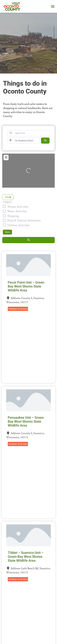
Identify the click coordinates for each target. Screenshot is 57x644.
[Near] (24, 141)
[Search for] (28, 133)
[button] (53, 7)
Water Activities (17, 211)
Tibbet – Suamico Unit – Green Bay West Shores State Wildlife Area (26, 557)
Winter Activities (18, 207)
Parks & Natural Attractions (24, 220)
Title (8, 197)
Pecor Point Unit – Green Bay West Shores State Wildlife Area (26, 286)
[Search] (45, 141)
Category (7, 202)
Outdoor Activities (18, 225)
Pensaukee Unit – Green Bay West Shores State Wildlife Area (26, 421)
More (7, 232)
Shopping (13, 216)
